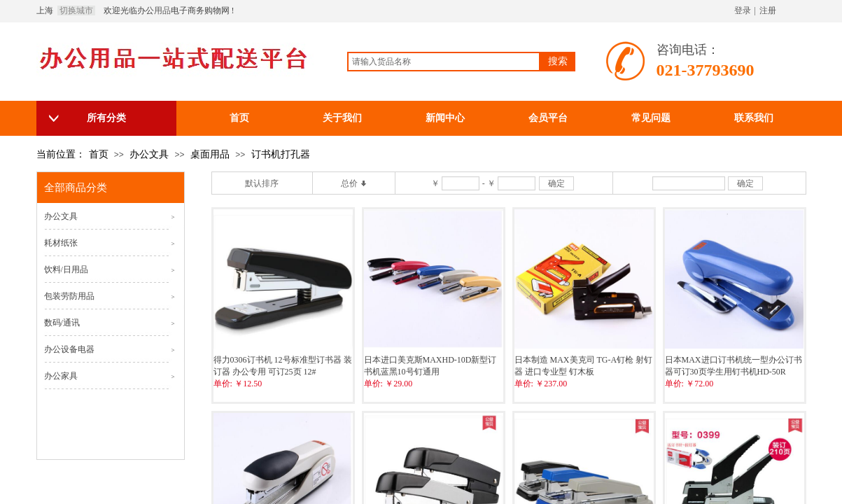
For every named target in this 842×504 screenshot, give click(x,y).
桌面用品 (210, 154)
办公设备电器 (69, 349)
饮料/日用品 (66, 269)
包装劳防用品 (69, 296)
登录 (743, 10)
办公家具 (61, 376)
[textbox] (444, 62)
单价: (223, 384)
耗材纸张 (61, 243)
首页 (99, 154)
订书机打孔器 (281, 154)
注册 (768, 10)
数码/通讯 (62, 323)
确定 (556, 183)
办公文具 (149, 154)
